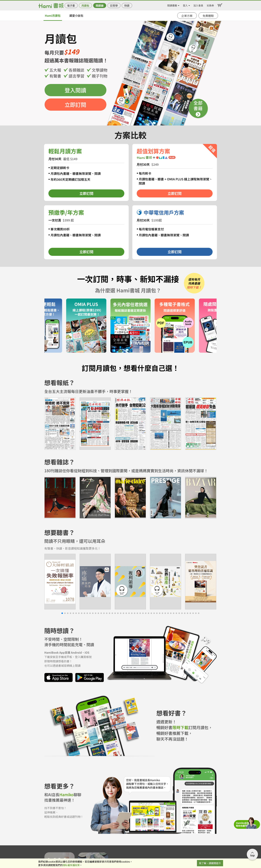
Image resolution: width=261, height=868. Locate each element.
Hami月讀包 (53, 16)
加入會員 (198, 5)
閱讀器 (100, 5)
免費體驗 (208, 16)
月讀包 (85, 5)
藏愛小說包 (76, 16)
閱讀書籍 (172, 5)
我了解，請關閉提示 (210, 863)
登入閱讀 (75, 90)
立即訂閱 (75, 104)
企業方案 (187, 16)
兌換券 (210, 5)
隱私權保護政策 (71, 865)
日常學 (114, 5)
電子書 (71, 5)
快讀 (127, 5)
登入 (185, 5)
